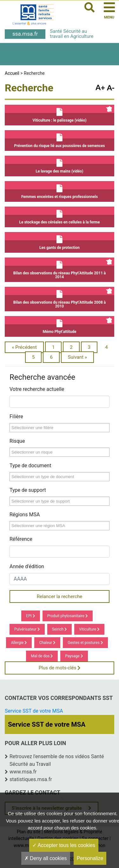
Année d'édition (27, 566)
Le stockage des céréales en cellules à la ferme (60, 215)
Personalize (90, 858)
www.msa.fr (23, 772)
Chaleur (47, 643)
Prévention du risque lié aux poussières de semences (60, 139)
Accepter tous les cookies (64, 845)
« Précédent (24, 347)
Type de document (30, 466)
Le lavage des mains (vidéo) (60, 165)
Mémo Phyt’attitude (60, 325)
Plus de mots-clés (60, 668)
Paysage (74, 656)
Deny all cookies (46, 858)
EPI (31, 616)
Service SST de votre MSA (34, 711)
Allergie (19, 643)
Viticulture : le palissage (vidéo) (60, 114)
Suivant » (77, 357)
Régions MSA (25, 515)
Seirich (60, 629)
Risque (17, 441)
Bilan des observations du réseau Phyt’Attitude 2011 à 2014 (60, 268)
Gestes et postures (85, 643)
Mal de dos (42, 656)
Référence (21, 539)
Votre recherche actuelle (37, 389)
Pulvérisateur (27, 629)
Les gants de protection (60, 241)
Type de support (28, 490)
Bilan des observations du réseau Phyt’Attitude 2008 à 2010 (60, 298)
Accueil (12, 73)
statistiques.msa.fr (31, 779)
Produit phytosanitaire (68, 616)
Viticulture (89, 629)
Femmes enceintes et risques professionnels (60, 190)
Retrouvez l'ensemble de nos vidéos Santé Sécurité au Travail (57, 760)
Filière (16, 416)
